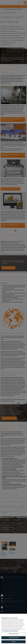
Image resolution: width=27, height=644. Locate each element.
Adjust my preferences (13, 636)
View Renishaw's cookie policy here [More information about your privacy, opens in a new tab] (11, 633)
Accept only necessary (13, 640)
